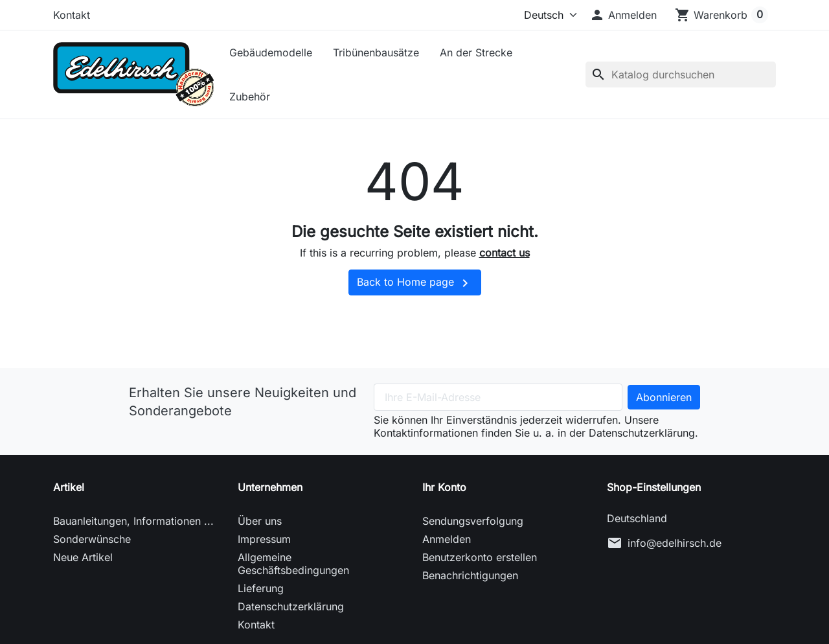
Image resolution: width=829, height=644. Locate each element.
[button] (623, 15)
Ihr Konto (444, 487)
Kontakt (72, 15)
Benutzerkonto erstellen (480, 557)
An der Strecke (476, 52)
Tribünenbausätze (376, 52)
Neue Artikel (83, 557)
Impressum (264, 539)
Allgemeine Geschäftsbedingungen (293, 564)
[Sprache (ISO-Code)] (541, 15)
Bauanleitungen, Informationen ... (133, 521)
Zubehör (250, 97)
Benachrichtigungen (470, 575)
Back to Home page (415, 283)
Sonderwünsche (92, 539)
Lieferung (261, 588)
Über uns (260, 521)
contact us (505, 253)
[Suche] (681, 75)
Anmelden (447, 539)
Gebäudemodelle (271, 52)
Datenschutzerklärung (291, 606)
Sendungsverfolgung (473, 521)
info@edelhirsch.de (675, 543)
